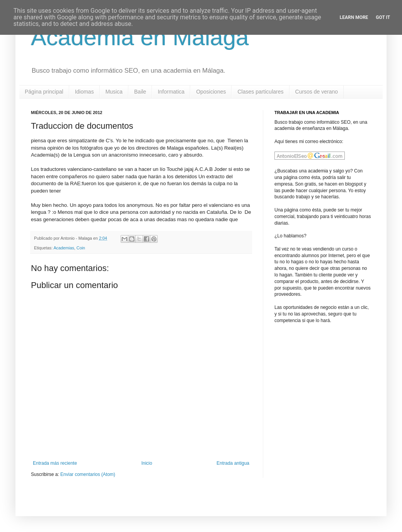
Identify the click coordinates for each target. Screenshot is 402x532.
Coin (81, 248)
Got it (383, 17)
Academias (64, 248)
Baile (140, 92)
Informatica (171, 92)
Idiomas (84, 92)
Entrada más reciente (55, 463)
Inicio (147, 463)
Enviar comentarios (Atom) (88, 474)
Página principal (44, 92)
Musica (114, 92)
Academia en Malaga (140, 37)
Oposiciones (211, 92)
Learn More (354, 17)
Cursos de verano (317, 92)
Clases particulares (260, 92)
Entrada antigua (233, 463)
